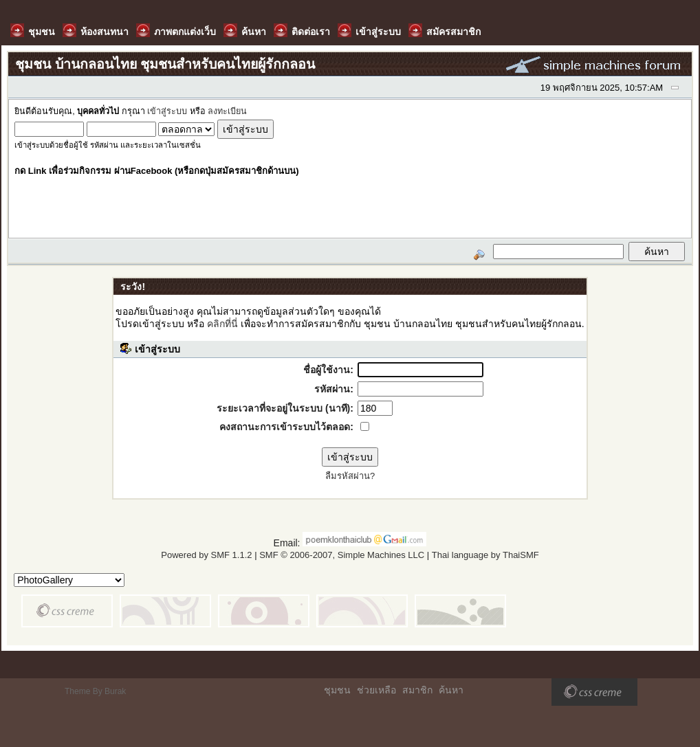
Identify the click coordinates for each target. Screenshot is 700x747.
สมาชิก (417, 690)
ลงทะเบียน (227, 111)
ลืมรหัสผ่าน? (350, 476)
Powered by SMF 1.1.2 (206, 555)
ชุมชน (337, 690)
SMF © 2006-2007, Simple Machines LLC (342, 555)
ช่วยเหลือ (376, 690)
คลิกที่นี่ (222, 324)
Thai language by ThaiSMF (485, 555)
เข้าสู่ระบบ (167, 111)
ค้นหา (451, 690)
